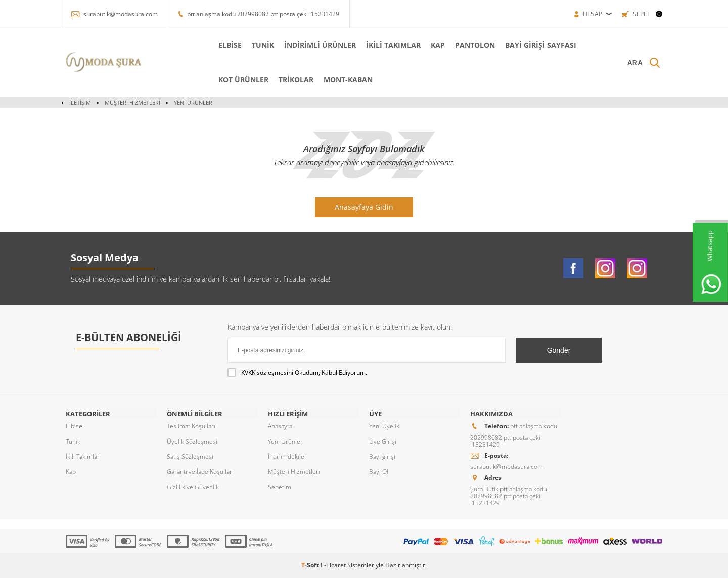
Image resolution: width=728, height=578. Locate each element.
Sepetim (280, 487)
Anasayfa (280, 426)
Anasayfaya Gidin (364, 207)
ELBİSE (229, 45)
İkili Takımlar (83, 456)
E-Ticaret (333, 565)
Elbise (74, 426)
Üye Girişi (383, 441)
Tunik (73, 441)
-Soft (311, 565)
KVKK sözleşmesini (267, 373)
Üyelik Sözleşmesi (192, 441)
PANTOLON (474, 45)
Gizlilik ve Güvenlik (193, 487)
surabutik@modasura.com (121, 14)
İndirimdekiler (287, 456)
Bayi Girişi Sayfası (540, 45)
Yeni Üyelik (384, 426)
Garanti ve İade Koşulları (200, 472)
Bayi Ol (379, 472)
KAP (437, 45)
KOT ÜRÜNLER (242, 80)
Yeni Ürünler (193, 102)
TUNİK (262, 45)
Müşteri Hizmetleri (132, 102)
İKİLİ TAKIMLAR (392, 45)
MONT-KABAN (347, 80)
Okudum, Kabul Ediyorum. (297, 373)
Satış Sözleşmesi (190, 456)
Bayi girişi (382, 456)
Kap (71, 472)
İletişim (80, 102)
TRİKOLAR (295, 80)
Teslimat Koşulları (191, 426)
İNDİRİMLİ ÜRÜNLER (319, 45)
